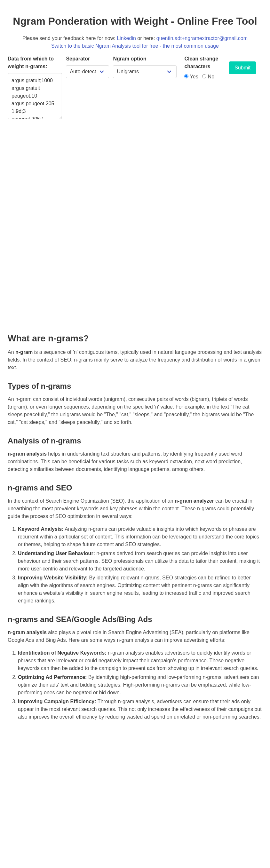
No (208, 77)
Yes (191, 77)
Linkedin (126, 38)
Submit (242, 68)
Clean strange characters (201, 63)
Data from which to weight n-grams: (31, 63)
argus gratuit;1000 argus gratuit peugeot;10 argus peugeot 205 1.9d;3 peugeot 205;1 (35, 96)
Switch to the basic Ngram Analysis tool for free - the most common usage (135, 46)
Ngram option (130, 59)
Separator (78, 59)
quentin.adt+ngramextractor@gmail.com (202, 38)
